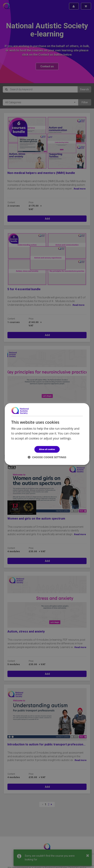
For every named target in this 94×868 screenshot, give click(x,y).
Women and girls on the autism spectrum (36, 519)
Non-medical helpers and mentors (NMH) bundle (41, 173)
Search (84, 89)
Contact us (47, 66)
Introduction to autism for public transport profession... (46, 744)
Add (47, 219)
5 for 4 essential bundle (24, 289)
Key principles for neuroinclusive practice (37, 406)
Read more (80, 189)
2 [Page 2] (49, 804)
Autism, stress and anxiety (26, 631)
